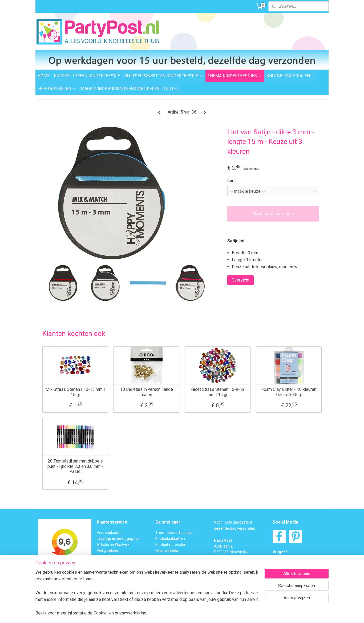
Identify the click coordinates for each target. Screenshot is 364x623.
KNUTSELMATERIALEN (291, 76)
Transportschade (111, 562)
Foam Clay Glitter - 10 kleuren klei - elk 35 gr (289, 392)
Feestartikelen (167, 550)
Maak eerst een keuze (273, 214)
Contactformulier (299, 564)
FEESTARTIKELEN (57, 89)
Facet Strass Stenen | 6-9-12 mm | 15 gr (218, 392)
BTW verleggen (110, 568)
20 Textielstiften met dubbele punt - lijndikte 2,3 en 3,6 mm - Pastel (75, 466)
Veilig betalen (108, 550)
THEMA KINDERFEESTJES (235, 76)
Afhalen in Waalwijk (113, 545)
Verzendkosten (110, 533)
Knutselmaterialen (171, 545)
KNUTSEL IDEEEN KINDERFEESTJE (87, 76)
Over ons (104, 574)
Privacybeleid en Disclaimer (120, 586)
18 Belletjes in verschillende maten (147, 392)
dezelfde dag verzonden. (235, 528)
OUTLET (171, 89)
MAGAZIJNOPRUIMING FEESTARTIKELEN (120, 89)
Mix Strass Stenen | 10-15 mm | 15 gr (75, 392)
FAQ (159, 568)
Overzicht (240, 280)
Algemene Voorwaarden (117, 580)
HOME (44, 76)
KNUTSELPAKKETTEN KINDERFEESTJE (164, 76)
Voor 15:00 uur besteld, (233, 522)
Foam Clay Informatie (173, 562)
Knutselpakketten (170, 538)
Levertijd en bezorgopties (118, 538)
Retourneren (107, 556)
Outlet (161, 556)
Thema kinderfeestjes (174, 533)
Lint (231, 181)
